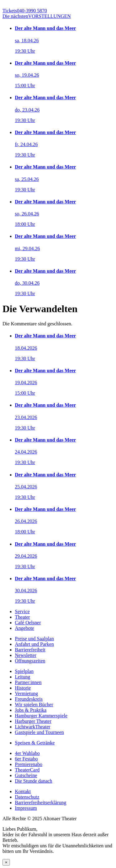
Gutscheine (26, 775)
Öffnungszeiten (30, 661)
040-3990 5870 (25, 11)
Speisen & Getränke (35, 743)
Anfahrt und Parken (34, 644)
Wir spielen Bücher (34, 705)
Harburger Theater (33, 721)
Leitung (23, 677)
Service (22, 611)
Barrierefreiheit (30, 650)
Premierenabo (29, 764)
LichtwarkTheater (33, 727)
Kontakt (23, 791)
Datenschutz (27, 797)
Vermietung (26, 693)
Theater (22, 617)
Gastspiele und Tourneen (39, 732)
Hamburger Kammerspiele (41, 716)
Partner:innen (28, 682)
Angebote (24, 628)
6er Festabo (26, 759)
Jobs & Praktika (31, 710)
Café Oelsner (28, 623)
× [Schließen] (6, 862)
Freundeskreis (29, 699)
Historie (23, 688)
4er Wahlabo (27, 753)
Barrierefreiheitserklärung (41, 803)
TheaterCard (27, 770)
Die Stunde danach (34, 781)
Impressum (26, 808)
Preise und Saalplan (34, 639)
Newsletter (26, 655)
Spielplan (24, 671)
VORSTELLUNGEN (37, 16)
